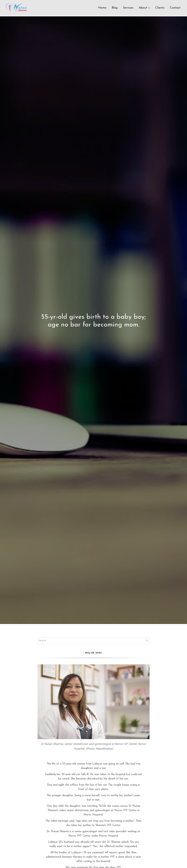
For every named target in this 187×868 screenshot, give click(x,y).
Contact (175, 8)
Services (128, 8)
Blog (115, 8)
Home (102, 8)
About (143, 8)
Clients (160, 8)
